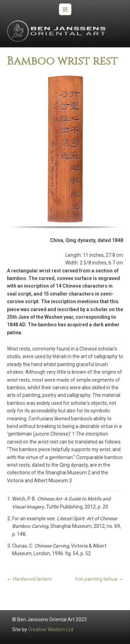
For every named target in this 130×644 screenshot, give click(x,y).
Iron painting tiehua (96, 579)
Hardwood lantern (32, 579)
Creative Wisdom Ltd (51, 629)
